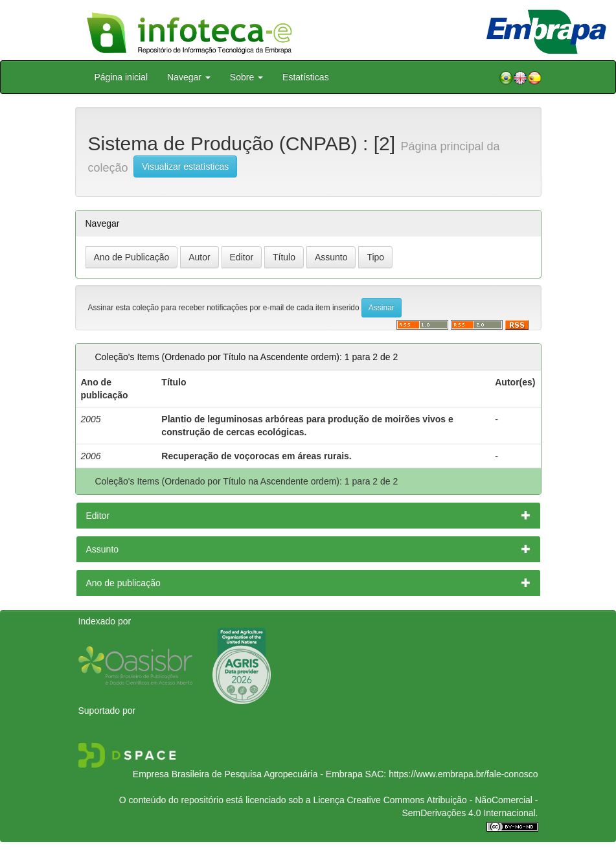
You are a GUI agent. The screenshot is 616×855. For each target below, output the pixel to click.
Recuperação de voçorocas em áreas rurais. (256, 456)
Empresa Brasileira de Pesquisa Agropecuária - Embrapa (248, 774)
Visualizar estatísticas (185, 166)
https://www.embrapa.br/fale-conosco (463, 774)
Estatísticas (306, 77)
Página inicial (121, 77)
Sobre (246, 77)
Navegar (189, 77)
